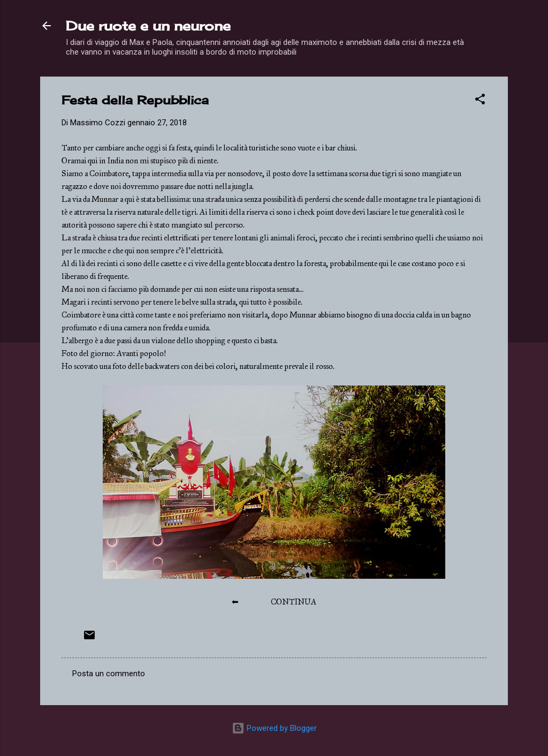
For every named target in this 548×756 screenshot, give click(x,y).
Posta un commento (109, 674)
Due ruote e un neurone (148, 26)
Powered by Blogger (274, 728)
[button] (480, 101)
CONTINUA (294, 602)
